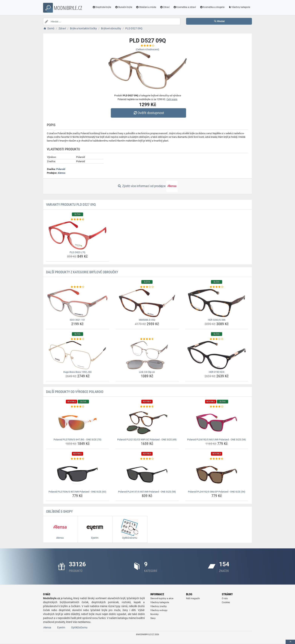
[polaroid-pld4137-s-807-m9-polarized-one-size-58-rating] (147, 459)
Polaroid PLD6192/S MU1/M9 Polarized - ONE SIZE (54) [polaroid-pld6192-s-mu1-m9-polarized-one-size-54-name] (217, 440)
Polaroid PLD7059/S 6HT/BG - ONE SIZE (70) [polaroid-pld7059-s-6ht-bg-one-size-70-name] (78, 440)
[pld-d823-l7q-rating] (78, 219)
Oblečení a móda (146, 7)
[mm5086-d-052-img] (147, 303)
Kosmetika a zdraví (185, 7)
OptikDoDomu (79, 627)
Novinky (154, 614)
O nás (225, 598)
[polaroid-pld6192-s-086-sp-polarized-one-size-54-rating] (217, 459)
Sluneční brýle (123, 7)
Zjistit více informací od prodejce (147, 186)
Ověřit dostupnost (148, 113)
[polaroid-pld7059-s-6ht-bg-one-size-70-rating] (78, 407)
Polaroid (61, 169)
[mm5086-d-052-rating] (147, 287)
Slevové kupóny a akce (162, 598)
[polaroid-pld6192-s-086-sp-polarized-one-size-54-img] (217, 475)
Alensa (62, 173)
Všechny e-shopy (159, 610)
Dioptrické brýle (102, 7)
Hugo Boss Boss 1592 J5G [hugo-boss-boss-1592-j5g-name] (77, 372)
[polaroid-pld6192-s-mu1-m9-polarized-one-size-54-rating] (217, 407)
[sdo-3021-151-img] (78, 303)
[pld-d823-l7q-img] (78, 235)
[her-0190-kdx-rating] (217, 339)
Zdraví (165, 7)
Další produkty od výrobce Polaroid (75, 392)
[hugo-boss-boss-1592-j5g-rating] (78, 339)
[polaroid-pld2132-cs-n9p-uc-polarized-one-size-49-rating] (147, 407)
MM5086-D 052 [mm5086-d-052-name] (147, 320)
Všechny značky (159, 606)
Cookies (226, 602)
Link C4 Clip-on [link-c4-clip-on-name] (147, 372)
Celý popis (172, 99)
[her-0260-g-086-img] (217, 303)
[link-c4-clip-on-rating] (147, 339)
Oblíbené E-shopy (59, 511)
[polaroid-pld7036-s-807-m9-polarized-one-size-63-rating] (78, 459)
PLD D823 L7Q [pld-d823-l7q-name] (77, 252)
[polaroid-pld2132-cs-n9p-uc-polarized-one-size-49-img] (147, 423)
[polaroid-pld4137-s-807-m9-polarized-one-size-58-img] (147, 475)
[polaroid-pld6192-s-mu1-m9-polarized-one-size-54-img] (217, 423)
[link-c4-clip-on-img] (147, 355)
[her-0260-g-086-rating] (217, 287)
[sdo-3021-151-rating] (78, 287)
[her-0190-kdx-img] (217, 355)
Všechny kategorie (239, 7)
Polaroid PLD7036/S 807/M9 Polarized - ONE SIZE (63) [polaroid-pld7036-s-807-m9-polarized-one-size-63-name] (77, 492)
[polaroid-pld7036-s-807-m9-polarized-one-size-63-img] (78, 475)
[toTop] (290, 642)
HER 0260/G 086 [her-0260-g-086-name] (217, 320)
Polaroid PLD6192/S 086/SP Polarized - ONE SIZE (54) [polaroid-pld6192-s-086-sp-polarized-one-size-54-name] (217, 492)
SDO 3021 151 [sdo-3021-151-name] (77, 320)
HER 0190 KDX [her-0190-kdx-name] (217, 372)
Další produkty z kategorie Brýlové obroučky (82, 272)
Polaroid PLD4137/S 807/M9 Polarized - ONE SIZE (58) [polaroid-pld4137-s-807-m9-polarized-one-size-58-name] (147, 492)
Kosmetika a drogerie (212, 7)
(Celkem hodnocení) (147, 49)
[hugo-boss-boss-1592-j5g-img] (78, 355)
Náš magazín (193, 598)
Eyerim (61, 627)
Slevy (153, 618)
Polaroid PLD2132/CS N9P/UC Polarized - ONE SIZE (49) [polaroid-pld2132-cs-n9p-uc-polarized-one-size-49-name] (147, 440)
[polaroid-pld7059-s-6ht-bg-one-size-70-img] (78, 423)
